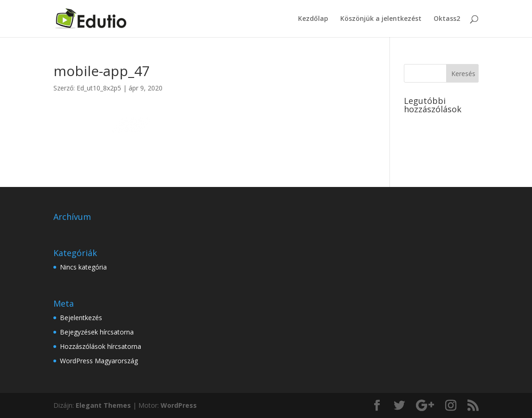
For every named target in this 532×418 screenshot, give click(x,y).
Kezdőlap (313, 19)
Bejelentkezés (81, 318)
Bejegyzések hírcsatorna (97, 332)
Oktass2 (447, 19)
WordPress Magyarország (99, 361)
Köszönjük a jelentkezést (381, 19)
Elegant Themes (103, 405)
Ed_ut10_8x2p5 (99, 88)
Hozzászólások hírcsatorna (101, 346)
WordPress (179, 405)
